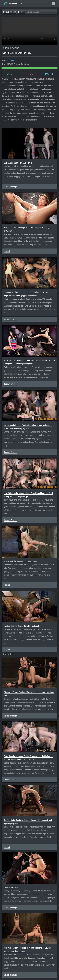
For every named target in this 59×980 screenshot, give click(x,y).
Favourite (49, 74)
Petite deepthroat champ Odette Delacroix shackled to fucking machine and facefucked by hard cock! (28, 758)
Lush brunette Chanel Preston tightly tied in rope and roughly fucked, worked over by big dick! (28, 427)
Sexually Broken (10, 319)
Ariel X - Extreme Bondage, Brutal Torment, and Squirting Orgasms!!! (26, 229)
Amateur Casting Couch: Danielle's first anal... (22, 626)
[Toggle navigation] (54, 4)
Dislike (30, 74)
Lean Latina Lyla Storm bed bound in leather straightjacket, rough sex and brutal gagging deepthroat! (27, 294)
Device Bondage (10, 187)
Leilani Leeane (24, 53)
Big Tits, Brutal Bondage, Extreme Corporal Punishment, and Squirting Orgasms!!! (28, 822)
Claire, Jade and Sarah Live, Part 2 (18, 163)
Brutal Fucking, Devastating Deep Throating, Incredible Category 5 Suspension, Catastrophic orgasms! (29, 362)
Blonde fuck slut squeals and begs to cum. (20, 561)
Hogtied (21, 12)
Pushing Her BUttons (12, 887)
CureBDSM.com (13, 4)
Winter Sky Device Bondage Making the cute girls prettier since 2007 (29, 694)
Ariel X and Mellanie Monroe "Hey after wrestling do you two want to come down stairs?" (27, 950)
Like (10, 74)
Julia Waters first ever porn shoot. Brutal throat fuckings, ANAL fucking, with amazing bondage (28, 495)
